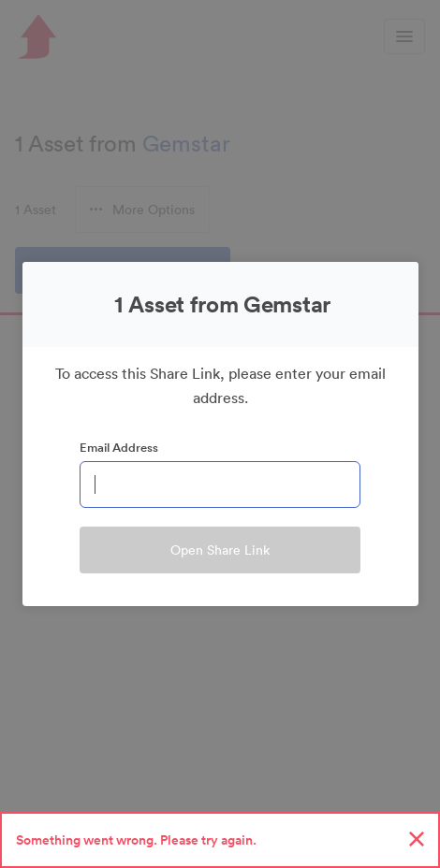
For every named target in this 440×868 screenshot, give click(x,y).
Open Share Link (220, 550)
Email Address (119, 448)
